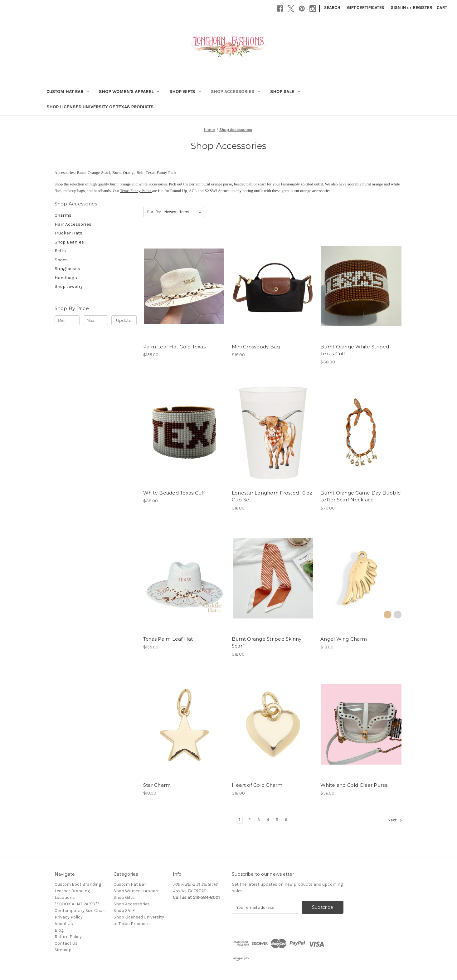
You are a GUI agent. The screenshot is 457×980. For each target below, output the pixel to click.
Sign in (398, 8)
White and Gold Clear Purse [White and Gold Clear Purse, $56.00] (354, 785)
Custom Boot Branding (78, 884)
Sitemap (63, 950)
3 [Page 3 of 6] (259, 820)
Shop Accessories (236, 91)
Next (395, 820)
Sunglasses (67, 268)
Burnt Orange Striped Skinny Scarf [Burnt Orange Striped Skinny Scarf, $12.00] (267, 643)
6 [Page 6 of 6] (286, 820)
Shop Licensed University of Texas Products (100, 107)
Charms (63, 215)
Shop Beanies (69, 242)
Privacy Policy (69, 917)
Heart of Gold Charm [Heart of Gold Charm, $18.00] (257, 785)
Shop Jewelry (69, 286)
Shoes (61, 260)
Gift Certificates (365, 8)
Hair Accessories (73, 224)
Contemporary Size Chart (80, 911)
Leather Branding (72, 891)
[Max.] (96, 320)
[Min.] (67, 320)
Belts (60, 251)
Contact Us (66, 943)
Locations (65, 897)
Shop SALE (285, 91)
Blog (59, 930)
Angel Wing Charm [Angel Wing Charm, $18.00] (344, 639)
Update (124, 320)
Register (422, 8)
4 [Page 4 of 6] (268, 820)
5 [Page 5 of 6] (277, 820)
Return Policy (68, 937)
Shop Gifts (185, 91)
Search (332, 8)
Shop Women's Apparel (129, 91)
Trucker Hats (68, 233)
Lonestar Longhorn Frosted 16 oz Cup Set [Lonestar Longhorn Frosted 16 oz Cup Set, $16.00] (272, 496)
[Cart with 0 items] (442, 8)
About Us (64, 924)
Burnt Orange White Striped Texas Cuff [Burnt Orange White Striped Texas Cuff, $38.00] (355, 350)
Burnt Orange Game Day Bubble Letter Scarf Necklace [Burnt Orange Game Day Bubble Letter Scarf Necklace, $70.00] (361, 496)
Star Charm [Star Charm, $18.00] (157, 785)
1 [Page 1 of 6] (240, 820)
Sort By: (154, 212)
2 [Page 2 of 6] (250, 820)
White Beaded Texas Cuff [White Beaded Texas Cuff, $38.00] (174, 493)
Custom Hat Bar (68, 91)
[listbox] (184, 212)
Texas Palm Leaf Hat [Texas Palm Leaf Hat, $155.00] (168, 639)
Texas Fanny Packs (136, 191)
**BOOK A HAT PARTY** (77, 904)
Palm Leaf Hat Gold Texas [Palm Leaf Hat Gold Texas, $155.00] (174, 347)
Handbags (66, 278)
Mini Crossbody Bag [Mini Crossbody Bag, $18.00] (256, 347)
